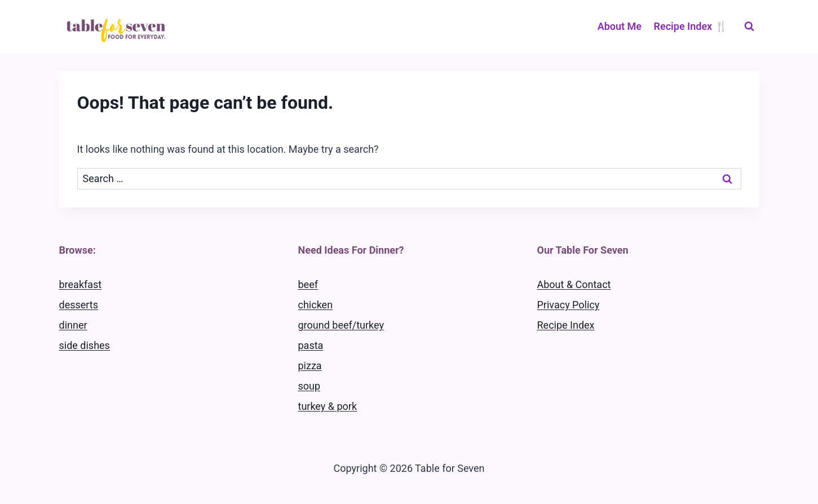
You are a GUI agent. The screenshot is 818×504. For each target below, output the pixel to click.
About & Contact (574, 284)
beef (308, 284)
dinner (73, 325)
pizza (310, 366)
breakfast (81, 284)
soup (309, 386)
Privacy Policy (569, 305)
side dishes (85, 345)
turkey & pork (328, 406)
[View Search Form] (749, 26)
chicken (316, 305)
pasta (311, 345)
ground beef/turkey (341, 325)
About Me (620, 26)
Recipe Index (566, 325)
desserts (79, 305)
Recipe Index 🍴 (691, 26)
